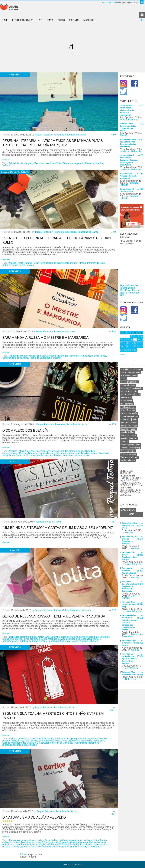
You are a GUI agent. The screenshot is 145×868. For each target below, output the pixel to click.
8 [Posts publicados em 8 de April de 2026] (131, 340)
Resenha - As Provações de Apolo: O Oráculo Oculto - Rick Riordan (129, 659)
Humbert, (84, 637)
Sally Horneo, (72, 641)
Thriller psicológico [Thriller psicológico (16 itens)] (128, 454)
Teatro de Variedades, (41, 358)
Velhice (6, 165)
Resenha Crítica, (56, 641)
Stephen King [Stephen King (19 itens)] (134, 448)
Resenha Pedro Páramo (21, 265)
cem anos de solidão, (58, 451)
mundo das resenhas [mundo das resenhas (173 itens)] (129, 416)
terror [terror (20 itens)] (133, 451)
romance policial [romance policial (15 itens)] (127, 445)
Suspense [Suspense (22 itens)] (125, 451)
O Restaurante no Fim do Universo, (55, 743)
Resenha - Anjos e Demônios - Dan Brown (130, 643)
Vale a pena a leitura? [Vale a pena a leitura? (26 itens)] (129, 457)
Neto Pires (131, 679)
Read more (6, 160)
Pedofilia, (23, 641)
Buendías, (41, 451)
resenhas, (7, 745)
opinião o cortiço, (11, 844)
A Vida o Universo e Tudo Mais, (25, 739)
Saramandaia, (9, 358)
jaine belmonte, (47, 741)
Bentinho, (55, 637)
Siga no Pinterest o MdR (130, 294)
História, (63, 840)
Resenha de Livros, (90, 844)
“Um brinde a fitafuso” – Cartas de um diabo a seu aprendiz (58, 528)
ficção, (14, 741)
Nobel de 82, (22, 455)
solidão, (78, 455)
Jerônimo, (88, 840)
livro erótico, (16, 639)
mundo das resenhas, (68, 356)
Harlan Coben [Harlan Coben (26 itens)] (126, 398)
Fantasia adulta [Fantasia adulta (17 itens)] (136, 388)
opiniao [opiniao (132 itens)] (134, 423)
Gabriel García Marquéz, (21, 163)
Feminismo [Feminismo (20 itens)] (125, 391)
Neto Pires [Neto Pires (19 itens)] (125, 423)
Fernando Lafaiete (129, 184)
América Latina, (16, 451)
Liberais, (94, 453)
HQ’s (40, 20)
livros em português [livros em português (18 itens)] (129, 413)
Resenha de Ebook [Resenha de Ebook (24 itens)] (128, 429)
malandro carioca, (11, 842)
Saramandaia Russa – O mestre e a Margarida (46, 338)
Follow (136, 290)
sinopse (33, 745)
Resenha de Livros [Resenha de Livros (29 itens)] (128, 435)
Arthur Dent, (48, 739)
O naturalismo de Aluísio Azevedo (34, 817)
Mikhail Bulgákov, (38, 356)
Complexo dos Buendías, (82, 451)
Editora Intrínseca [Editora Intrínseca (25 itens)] (128, 385)
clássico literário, (70, 637)
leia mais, (94, 637)
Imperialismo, (75, 840)
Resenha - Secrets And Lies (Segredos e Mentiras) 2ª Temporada (130, 586)
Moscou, (52, 356)
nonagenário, (78, 163)
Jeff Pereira (129, 597)
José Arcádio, (82, 453)
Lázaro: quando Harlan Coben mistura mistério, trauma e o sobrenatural (127, 110)
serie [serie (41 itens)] (138, 445)
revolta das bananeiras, (62, 455)
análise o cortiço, (36, 840)
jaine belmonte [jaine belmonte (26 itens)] (127, 404)
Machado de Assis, (58, 639)
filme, (21, 741)
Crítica (57, 522)
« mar (122, 354)
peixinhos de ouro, (39, 455)
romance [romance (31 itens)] (124, 442)
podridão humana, (38, 641)
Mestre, (24, 356)
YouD (80, 864)
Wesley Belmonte (129, 120)
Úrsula (86, 455)
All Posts (111, 3)
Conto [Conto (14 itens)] (132, 369)
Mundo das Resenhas (132, 635)
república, (52, 844)
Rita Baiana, (68, 847)
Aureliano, (30, 451)
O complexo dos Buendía (25, 430)
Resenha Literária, (95, 163)
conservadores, (10, 453)
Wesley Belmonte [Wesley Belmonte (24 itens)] (128, 460)
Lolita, (44, 639)
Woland (57, 358)
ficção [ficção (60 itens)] (134, 391)
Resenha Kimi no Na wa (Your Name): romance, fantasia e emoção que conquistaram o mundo (129, 623)
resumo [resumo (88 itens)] (134, 438)
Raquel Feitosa (43, 135)
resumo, (17, 745)
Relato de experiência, (65, 232)
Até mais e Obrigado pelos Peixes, (72, 739)
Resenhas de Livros (23, 20)
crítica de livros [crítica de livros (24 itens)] (134, 373)
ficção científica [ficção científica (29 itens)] (127, 394)
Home (104, 3)
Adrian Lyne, (44, 637)
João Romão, (100, 840)
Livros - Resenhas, (70, 741)
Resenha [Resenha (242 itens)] (133, 426)
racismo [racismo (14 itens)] (124, 426)
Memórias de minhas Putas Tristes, (52, 163)
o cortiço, (36, 842)
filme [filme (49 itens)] (138, 394)
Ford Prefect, (31, 741)
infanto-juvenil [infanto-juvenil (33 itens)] (126, 401)
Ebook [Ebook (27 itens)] (134, 376)
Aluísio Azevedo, (17, 840)
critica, (95, 739)
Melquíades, (9, 455)
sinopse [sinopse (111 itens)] (124, 448)
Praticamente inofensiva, (86, 743)
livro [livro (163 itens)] (134, 407)
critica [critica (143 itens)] (123, 373)
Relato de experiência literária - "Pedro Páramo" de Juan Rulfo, (54, 264)
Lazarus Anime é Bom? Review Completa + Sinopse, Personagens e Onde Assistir (129, 160)
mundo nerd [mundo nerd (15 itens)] (125, 420)
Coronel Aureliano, (29, 453)
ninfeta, (95, 639)
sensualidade (94, 847)
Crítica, (66, 610)
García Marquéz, (47, 453)
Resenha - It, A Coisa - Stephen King (129, 604)
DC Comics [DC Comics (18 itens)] (125, 376)
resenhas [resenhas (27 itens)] (124, 438)
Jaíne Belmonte (133, 564)
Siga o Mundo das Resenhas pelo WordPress (129, 288)
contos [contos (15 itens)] (140, 369)
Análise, (58, 610)
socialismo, (23, 358)
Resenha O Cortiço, (31, 847)
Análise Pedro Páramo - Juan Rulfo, (27, 263)
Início (23, 854)
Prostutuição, (39, 844)
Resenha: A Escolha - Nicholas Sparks (129, 571)
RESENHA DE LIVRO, (68, 844)
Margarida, (14, 356)
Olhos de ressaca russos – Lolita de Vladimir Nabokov (54, 616)
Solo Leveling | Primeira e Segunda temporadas (128, 176)
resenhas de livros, (52, 847)
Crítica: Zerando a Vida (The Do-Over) (130, 525)
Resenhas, (59, 135)
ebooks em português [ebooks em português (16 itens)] (129, 382)
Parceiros (89, 20)
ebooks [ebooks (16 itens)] (123, 379)
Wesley (124, 135)
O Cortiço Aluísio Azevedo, (56, 842)
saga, (25, 745)
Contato (74, 20)
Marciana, (26, 842)
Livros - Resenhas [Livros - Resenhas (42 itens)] (128, 410)
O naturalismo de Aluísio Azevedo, (88, 842)
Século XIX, (81, 847)
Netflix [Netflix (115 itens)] (135, 420)
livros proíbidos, (32, 639)
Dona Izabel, (51, 840)
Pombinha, (26, 844)
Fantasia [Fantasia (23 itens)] (124, 388)
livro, (57, 741)
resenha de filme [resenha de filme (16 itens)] (127, 432)
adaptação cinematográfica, (23, 637)
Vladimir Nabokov (89, 641)
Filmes (50, 20)
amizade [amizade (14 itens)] (124, 369)
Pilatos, (84, 356)
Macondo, (104, 453)
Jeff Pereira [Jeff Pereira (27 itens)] (125, 407)
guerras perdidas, (65, 453)
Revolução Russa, (97, 356)
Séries (61, 20)
